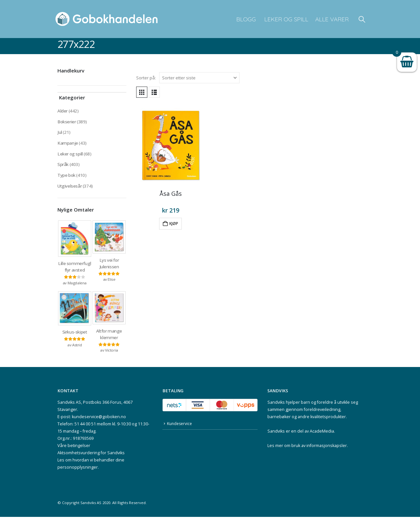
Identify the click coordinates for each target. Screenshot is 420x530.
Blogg (246, 19)
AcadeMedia (322, 444)
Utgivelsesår (70, 189)
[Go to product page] (171, 145)
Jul (60, 133)
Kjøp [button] (174, 224)
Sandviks (276, 415)
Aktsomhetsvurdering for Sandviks (91, 466)
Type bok (67, 178)
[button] (362, 19)
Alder (63, 111)
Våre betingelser (74, 459)
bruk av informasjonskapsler (319, 459)
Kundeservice (180, 437)
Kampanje (68, 144)
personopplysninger (78, 480)
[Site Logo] (107, 19)
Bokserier (67, 122)
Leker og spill (286, 19)
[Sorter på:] (199, 78)
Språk (63, 167)
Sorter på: (146, 78)
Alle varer (332, 19)
